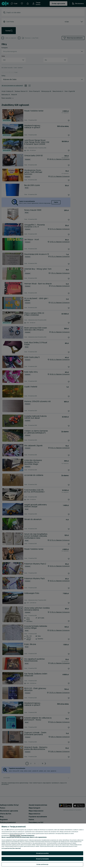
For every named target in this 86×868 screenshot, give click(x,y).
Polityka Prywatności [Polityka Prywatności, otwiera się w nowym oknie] (28, 835)
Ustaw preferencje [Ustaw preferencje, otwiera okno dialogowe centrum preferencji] (42, 864)
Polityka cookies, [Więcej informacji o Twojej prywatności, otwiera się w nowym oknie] (15, 835)
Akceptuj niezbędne (42, 859)
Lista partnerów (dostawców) (11, 848)
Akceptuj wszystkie (42, 853)
